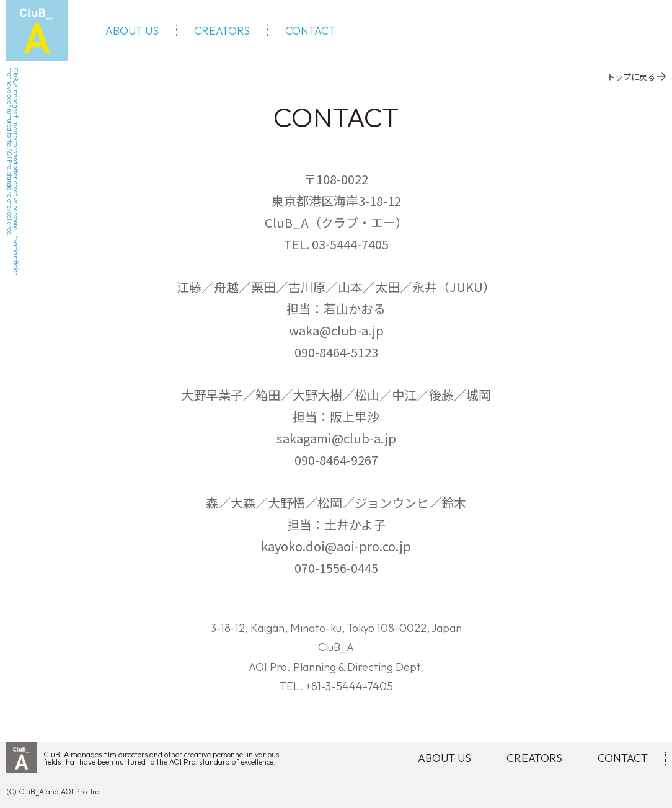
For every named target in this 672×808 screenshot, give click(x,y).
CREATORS (222, 31)
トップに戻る (631, 76)
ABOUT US (132, 31)
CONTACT (310, 31)
